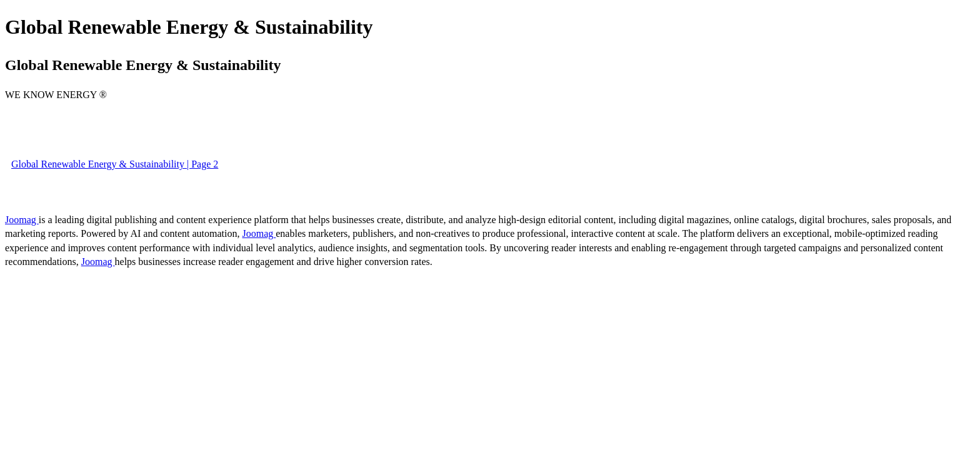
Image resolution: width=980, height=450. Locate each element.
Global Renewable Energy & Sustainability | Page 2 (115, 164)
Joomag (22, 220)
